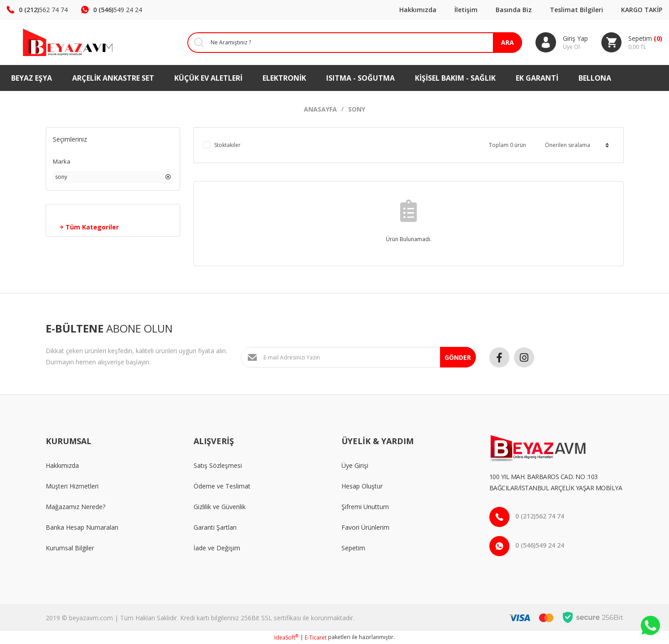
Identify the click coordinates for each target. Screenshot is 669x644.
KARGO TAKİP (642, 10)
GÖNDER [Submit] (458, 357)
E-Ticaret (316, 638)
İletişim (466, 10)
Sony (357, 109)
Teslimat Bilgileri (576, 10)
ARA (507, 42)
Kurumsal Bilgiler (70, 548)
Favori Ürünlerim (365, 527)
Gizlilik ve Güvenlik (220, 507)
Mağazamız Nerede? (76, 507)
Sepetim (353, 548)
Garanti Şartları (215, 527)
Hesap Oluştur (362, 486)
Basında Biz (514, 10)
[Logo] (56, 42)
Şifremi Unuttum (365, 507)
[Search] (348, 43)
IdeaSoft (286, 638)
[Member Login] (561, 43)
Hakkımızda (418, 10)
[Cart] (632, 43)
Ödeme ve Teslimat (222, 486)
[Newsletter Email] (358, 357)
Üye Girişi (355, 465)
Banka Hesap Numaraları (82, 527)
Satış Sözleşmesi (218, 465)
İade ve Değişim (217, 548)
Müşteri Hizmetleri (72, 486)
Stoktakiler (227, 145)
